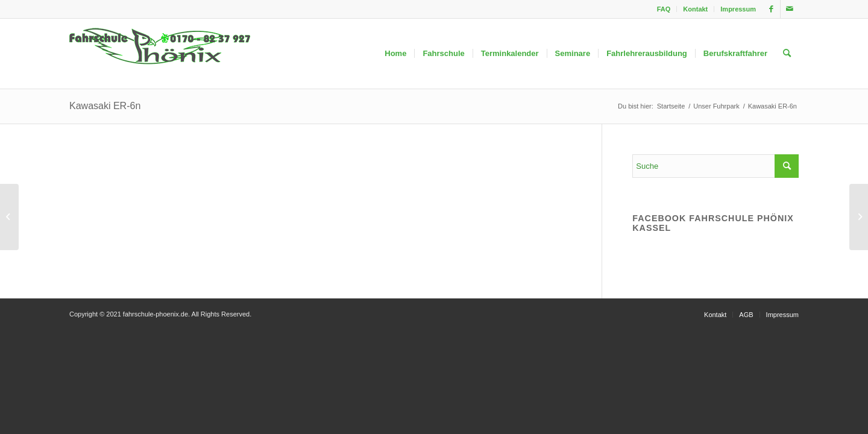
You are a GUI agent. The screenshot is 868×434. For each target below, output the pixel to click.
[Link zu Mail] (790, 9)
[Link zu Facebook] (771, 9)
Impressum (738, 9)
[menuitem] (664, 9)
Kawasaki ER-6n (105, 106)
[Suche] (787, 54)
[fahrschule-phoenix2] (160, 54)
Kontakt (695, 9)
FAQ (664, 9)
